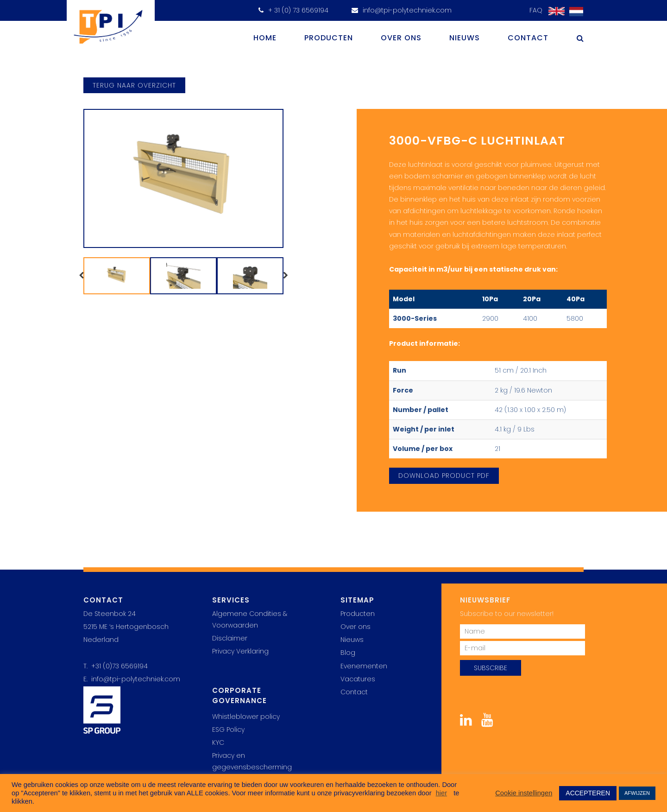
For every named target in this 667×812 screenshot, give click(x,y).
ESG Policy (228, 730)
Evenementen (364, 666)
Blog (348, 653)
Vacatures (358, 679)
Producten (329, 38)
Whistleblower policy (246, 717)
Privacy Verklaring (240, 651)
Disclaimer (230, 638)
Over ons (401, 38)
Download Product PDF (444, 476)
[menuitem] (574, 12)
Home (265, 38)
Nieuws (465, 38)
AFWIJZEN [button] (637, 793)
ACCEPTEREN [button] (588, 793)
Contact (528, 38)
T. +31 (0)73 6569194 (116, 666)
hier (441, 793)
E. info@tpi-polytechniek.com (132, 679)
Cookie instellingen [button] (524, 793)
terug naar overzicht (134, 85)
